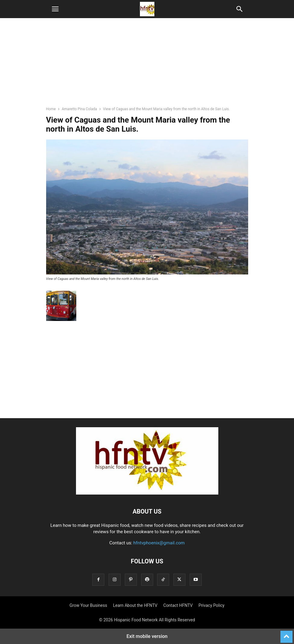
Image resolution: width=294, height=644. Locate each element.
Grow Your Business (89, 605)
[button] (55, 9)
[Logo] (147, 493)
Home (51, 109)
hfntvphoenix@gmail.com (159, 543)
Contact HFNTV (178, 605)
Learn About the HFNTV (135, 605)
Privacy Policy (211, 605)
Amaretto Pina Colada (79, 109)
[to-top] (286, 634)
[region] (147, 65)
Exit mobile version (147, 636)
